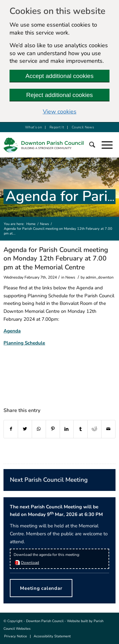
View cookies (60, 112)
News (44, 224)
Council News (83, 127)
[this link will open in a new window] (11, 429)
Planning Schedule (24, 343)
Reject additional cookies (59, 95)
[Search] (95, 145)
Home (31, 224)
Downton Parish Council (45, 621)
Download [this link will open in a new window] (30, 563)
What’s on (33, 127)
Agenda (12, 331)
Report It (57, 127)
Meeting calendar (41, 588)
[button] (110, 145)
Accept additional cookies (59, 76)
